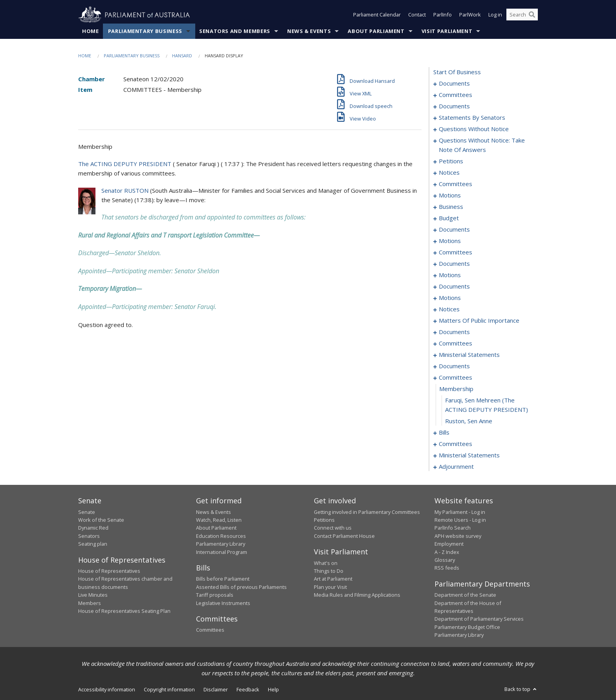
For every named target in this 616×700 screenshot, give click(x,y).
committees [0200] (456, 444)
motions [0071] (450, 196)
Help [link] (273, 689)
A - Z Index (447, 552)
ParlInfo (443, 15)
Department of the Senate (465, 595)
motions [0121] (450, 275)
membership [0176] (456, 389)
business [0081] (451, 207)
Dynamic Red (93, 528)
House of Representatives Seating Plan (124, 611)
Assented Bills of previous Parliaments (241, 587)
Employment (449, 544)
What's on (326, 563)
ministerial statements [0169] (469, 355)
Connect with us (333, 528)
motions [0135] (450, 298)
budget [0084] (449, 218)
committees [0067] (456, 184)
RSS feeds (447, 568)
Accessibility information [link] (107, 689)
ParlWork (470, 15)
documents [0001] (454, 84)
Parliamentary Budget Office (467, 627)
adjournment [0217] (456, 467)
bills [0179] (444, 433)
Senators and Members (235, 31)
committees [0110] (456, 252)
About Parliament (376, 31)
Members (90, 603)
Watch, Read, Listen (219, 520)
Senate (87, 512)
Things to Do (329, 571)
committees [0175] (456, 378)
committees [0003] (456, 95)
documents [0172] (454, 366)
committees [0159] (456, 344)
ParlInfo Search (453, 528)
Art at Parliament (333, 579)
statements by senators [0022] (472, 118)
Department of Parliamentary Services (479, 619)
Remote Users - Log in (460, 520)
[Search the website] (522, 15)
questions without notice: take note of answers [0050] (482, 145)
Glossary (445, 560)
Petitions (324, 520)
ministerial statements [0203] (469, 455)
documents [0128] (454, 287)
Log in (495, 15)
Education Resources (221, 536)
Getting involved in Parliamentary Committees (367, 512)
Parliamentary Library (221, 544)
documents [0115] (454, 264)
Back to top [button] (521, 689)
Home (91, 31)
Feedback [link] (248, 689)
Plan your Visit (330, 587)
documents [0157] (454, 332)
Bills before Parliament (223, 579)
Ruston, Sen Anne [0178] (469, 421)
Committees (210, 630)
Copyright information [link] (169, 689)
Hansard (182, 56)
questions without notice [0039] (474, 129)
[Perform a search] (532, 15)
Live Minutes (93, 595)
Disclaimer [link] (216, 689)
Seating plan (93, 544)
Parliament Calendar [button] (377, 15)
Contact (417, 15)
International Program (222, 552)
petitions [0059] (451, 161)
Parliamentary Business (145, 31)
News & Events (309, 31)
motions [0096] (450, 241)
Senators (89, 536)
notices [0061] (449, 173)
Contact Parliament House (344, 536)
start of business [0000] (457, 72)
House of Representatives (109, 571)
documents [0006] (454, 106)
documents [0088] (454, 230)
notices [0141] (449, 309)
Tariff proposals (215, 595)
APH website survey (458, 536)
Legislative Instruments (223, 603)
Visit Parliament (447, 31)
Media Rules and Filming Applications (357, 595)
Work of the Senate (101, 520)
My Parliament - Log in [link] (460, 512)
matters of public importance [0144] (479, 321)
